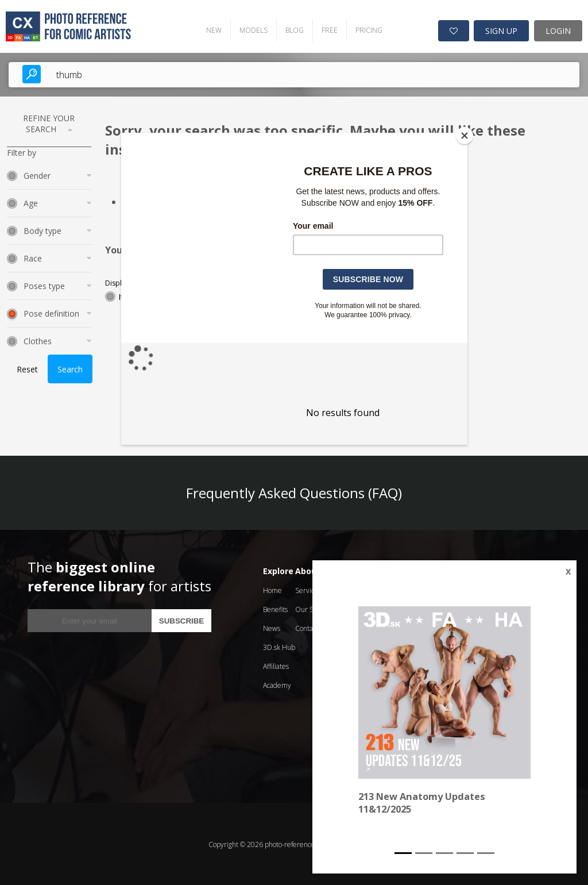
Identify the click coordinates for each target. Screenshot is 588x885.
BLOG (291, 29)
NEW (210, 29)
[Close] (465, 136)
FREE (326, 29)
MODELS (250, 29)
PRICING (365, 29)
